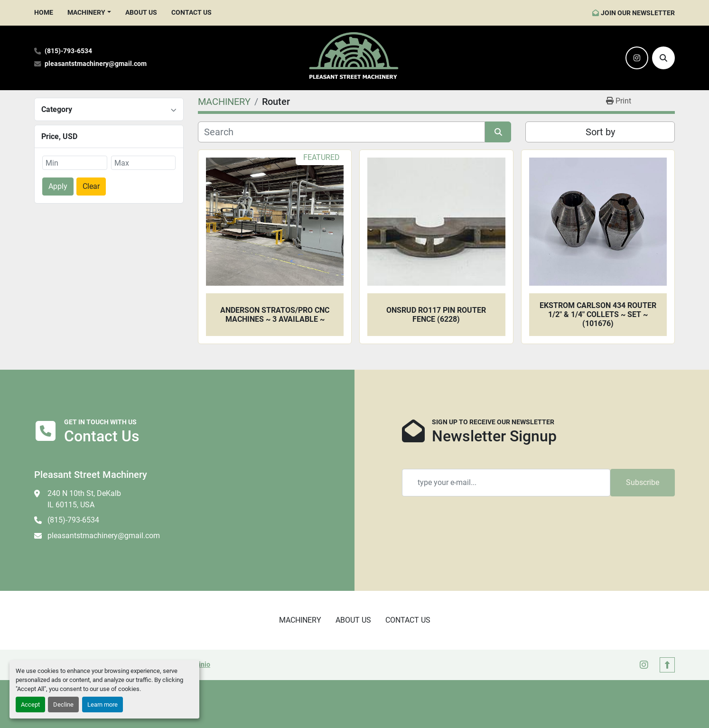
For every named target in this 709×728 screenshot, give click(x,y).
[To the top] (667, 665)
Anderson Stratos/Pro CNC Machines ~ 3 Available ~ (275, 315)
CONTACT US (191, 12)
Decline (63, 705)
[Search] (663, 58)
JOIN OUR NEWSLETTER (638, 13)
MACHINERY (86, 12)
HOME (44, 12)
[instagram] (637, 58)
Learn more (103, 705)
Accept (30, 705)
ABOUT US (141, 12)
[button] (89, 13)
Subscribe (643, 482)
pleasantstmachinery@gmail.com (96, 64)
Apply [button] (58, 186)
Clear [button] (91, 186)
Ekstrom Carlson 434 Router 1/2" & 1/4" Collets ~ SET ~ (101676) (598, 314)
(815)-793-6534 (68, 51)
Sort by (600, 132)
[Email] (506, 483)
